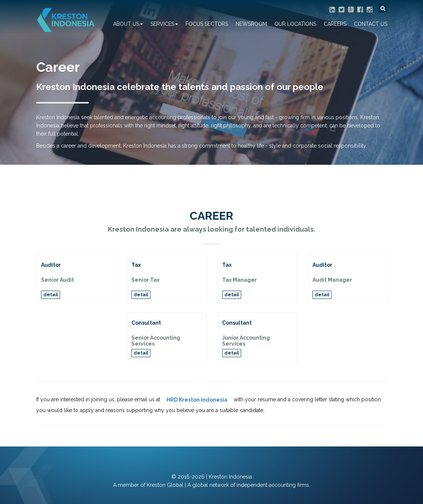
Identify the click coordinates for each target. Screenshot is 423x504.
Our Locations (295, 24)
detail (51, 295)
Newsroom (251, 24)
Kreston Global (165, 485)
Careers (335, 24)
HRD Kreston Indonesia (197, 400)
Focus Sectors (207, 24)
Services (164, 24)
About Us (128, 24)
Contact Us (371, 24)
